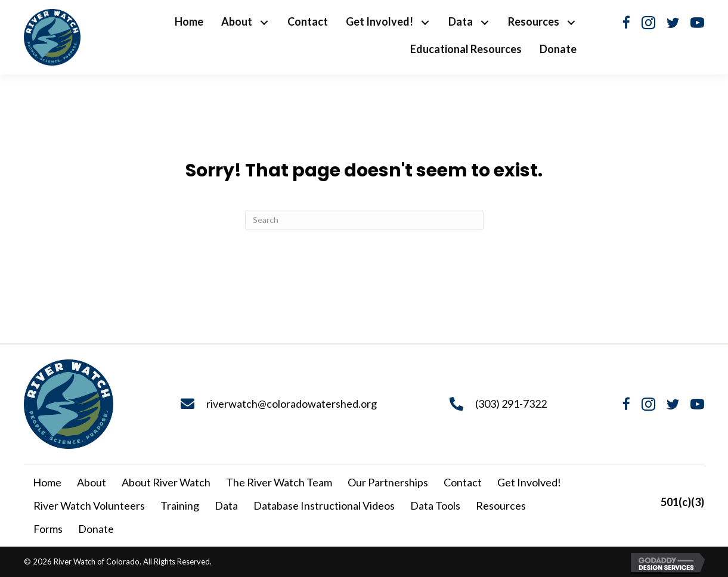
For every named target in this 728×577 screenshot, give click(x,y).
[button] (264, 23)
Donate (96, 529)
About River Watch (166, 482)
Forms (48, 529)
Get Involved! (529, 482)
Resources (501, 505)
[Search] (364, 220)
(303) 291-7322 (511, 404)
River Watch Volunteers (89, 505)
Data (226, 505)
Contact (463, 482)
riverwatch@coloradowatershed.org (292, 404)
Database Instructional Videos (324, 505)
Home (47, 482)
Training (180, 505)
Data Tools (435, 505)
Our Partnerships (388, 482)
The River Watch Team (279, 482)
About (92, 482)
